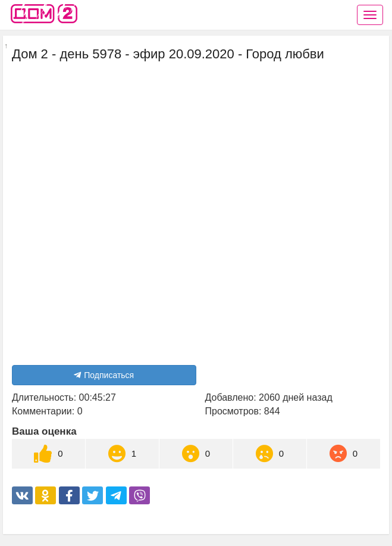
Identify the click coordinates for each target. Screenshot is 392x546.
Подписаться (104, 375)
